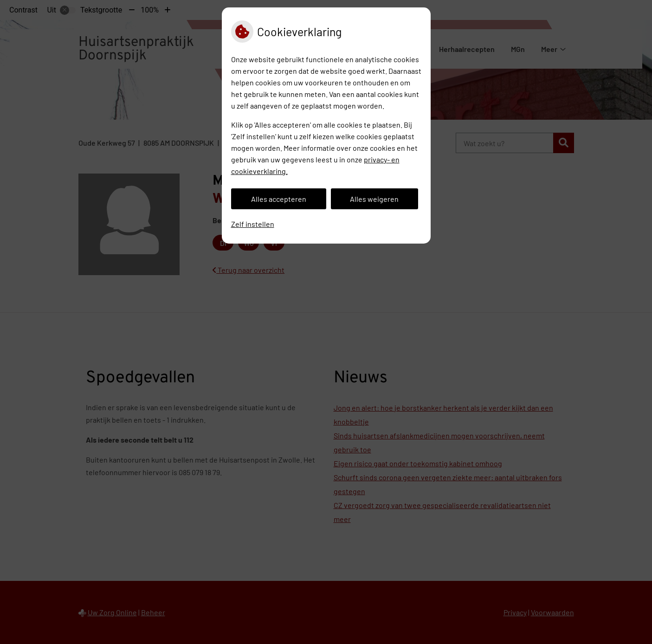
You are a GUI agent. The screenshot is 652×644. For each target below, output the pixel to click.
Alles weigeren (374, 199)
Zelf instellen (253, 224)
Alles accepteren (279, 199)
